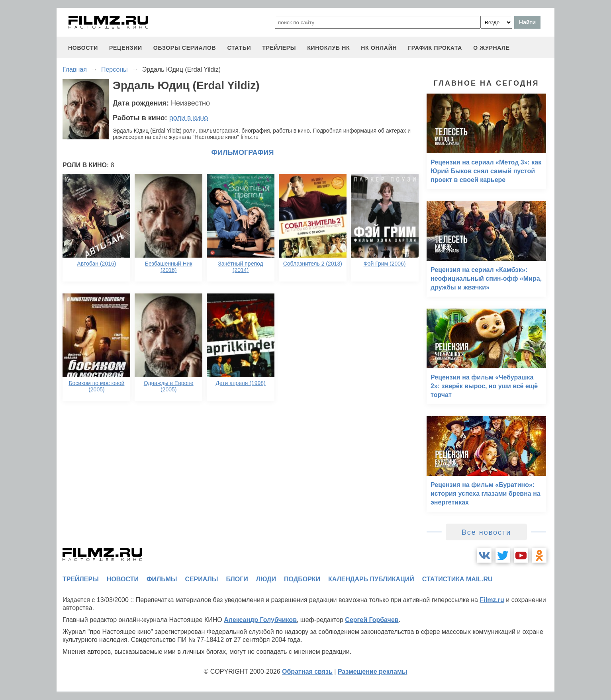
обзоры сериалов (185, 48)
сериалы (201, 579)
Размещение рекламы (373, 672)
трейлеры (279, 48)
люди (266, 579)
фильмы (162, 579)
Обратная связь (307, 672)
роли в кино (189, 118)
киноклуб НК (328, 48)
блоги (237, 579)
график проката (435, 48)
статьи (239, 48)
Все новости (487, 532)
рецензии (126, 48)
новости (83, 48)
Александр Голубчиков (260, 620)
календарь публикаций (371, 579)
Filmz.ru (492, 600)
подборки (302, 579)
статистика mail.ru (457, 579)
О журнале (492, 48)
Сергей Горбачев (372, 620)
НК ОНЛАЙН (379, 48)
